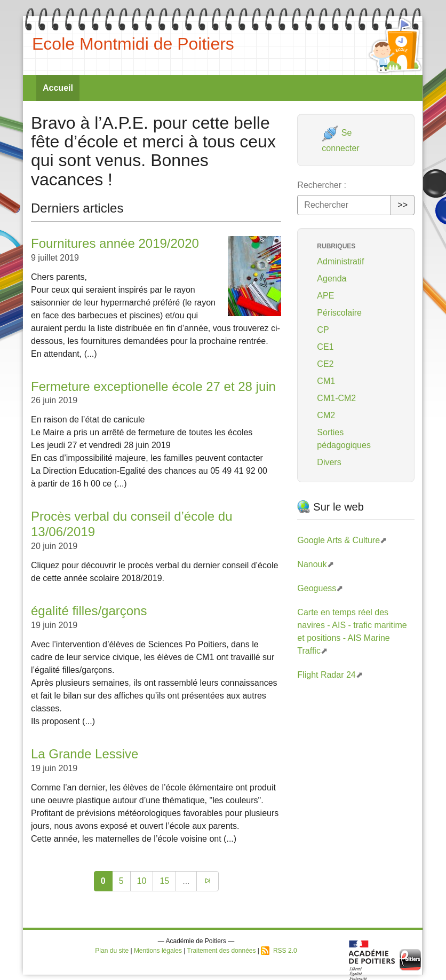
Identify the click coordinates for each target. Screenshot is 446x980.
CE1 (325, 347)
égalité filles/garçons (89, 611)
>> (403, 205)
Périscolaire (339, 313)
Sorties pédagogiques (344, 439)
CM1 (326, 381)
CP (323, 330)
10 (142, 881)
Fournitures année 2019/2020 (115, 243)
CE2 (325, 364)
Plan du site (112, 951)
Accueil (58, 88)
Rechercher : (322, 185)
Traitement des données (222, 951)
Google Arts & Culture (339, 540)
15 (164, 881)
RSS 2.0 (279, 951)
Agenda (332, 279)
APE (325, 296)
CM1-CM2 (336, 398)
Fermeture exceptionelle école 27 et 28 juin (153, 386)
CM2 (326, 415)
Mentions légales (158, 951)
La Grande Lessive (85, 754)
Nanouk (312, 564)
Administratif (340, 261)
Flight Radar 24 (326, 675)
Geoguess (317, 588)
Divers (329, 462)
